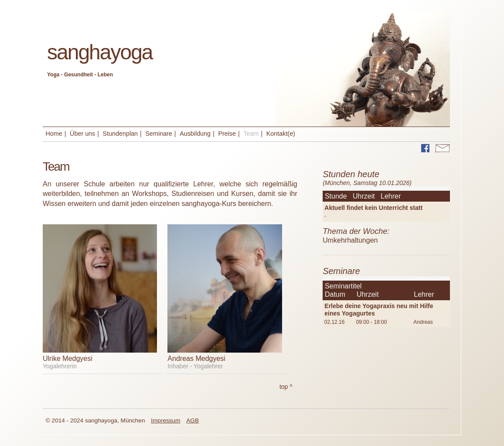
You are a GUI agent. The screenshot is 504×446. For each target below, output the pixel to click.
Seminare (158, 134)
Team (251, 134)
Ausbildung (195, 134)
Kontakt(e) (281, 134)
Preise (227, 134)
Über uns (82, 134)
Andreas (423, 322)
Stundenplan (120, 134)
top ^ (286, 387)
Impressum (165, 420)
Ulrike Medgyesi (68, 359)
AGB (192, 420)
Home (54, 134)
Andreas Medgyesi (196, 359)
